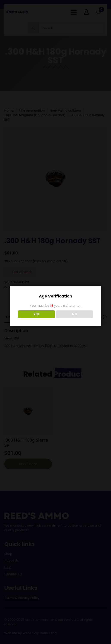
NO (75, 314)
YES (36, 314)
